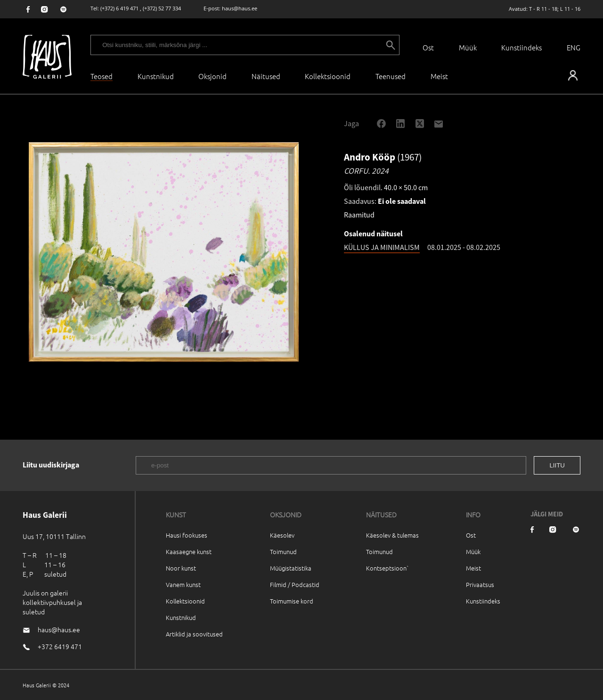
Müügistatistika (291, 568)
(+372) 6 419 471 (119, 8)
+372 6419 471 (60, 646)
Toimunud (283, 551)
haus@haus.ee (240, 8)
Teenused (391, 76)
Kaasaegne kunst (189, 551)
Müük (468, 47)
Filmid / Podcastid (295, 584)
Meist (473, 568)
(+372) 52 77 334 (162, 8)
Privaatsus (480, 584)
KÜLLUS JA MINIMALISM (382, 247)
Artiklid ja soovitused (194, 634)
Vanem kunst (183, 584)
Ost (428, 47)
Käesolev (282, 535)
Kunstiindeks (522, 47)
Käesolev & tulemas (392, 535)
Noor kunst (181, 568)
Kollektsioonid (328, 76)
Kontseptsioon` (387, 568)
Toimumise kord (292, 601)
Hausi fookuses (187, 535)
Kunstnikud (156, 76)
